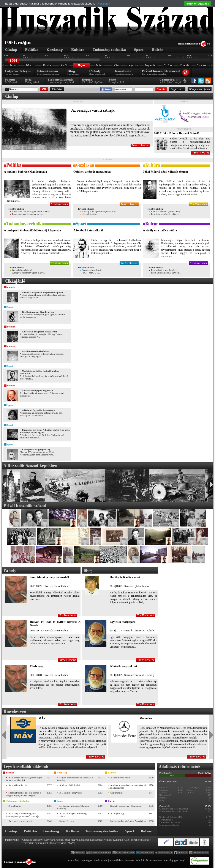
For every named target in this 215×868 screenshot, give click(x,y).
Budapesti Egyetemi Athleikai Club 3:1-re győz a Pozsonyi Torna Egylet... (45, 431)
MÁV (42, 718)
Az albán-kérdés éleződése (35, 351)
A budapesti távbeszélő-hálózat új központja (32, 230)
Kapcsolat (73, 860)
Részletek (104, 4)
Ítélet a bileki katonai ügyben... (165, 273)
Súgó (183, 860)
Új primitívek (117, 793)
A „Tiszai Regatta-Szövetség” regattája (72, 815)
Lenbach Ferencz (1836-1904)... (165, 211)
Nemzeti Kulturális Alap (116, 840)
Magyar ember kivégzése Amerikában (128, 821)
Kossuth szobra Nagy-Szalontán (126, 806)
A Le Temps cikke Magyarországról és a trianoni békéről (24, 779)
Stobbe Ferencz (67, 821)
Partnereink (156, 860)
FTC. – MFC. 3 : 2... (90, 273)
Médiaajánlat (101, 860)
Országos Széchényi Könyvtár (38, 840)
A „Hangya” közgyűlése (71, 793)
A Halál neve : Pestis (120, 778)
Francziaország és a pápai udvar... (27, 214)
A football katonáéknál (88, 230)
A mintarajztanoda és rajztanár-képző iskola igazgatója (127, 786)
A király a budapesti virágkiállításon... (99, 211)
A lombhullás (15, 806)
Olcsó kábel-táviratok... (22, 270)
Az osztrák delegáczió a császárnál (39, 332)
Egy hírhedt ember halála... (163, 270)
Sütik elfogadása (198, 4)
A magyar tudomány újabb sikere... (28, 273)
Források (129, 860)
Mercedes (146, 718)
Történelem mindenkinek (35, 843)
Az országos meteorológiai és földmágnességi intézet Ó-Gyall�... (23, 815)
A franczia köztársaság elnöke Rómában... (31, 211)
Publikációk (142, 860)
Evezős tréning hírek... (91, 270)
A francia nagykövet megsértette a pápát (43, 292)
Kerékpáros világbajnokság (36, 449)
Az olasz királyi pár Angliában (37, 391)
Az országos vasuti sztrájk (93, 110)
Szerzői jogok (171, 860)
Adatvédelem (116, 860)
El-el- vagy (37, 666)
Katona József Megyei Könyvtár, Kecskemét (79, 840)
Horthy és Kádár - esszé (125, 577)
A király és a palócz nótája (160, 230)
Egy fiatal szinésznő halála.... (164, 214)
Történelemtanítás (140, 840)
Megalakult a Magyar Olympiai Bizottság (73, 807)
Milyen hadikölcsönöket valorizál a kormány (75, 779)
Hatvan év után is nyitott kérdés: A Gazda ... (55, 624)
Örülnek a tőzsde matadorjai (92, 172)
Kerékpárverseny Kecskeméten (38, 312)
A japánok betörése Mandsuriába (25, 172)
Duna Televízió (58, 843)
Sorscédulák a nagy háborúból (49, 577)
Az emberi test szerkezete (21, 821)
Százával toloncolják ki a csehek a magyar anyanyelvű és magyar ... (24, 794)
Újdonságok (86, 860)
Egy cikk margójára (123, 622)
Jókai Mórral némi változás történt (165, 172)
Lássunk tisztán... (89, 214)
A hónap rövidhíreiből (70, 785)
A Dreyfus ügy (117, 813)
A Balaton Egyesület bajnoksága (38, 410)
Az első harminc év (18, 785)
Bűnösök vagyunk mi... (124, 666)
